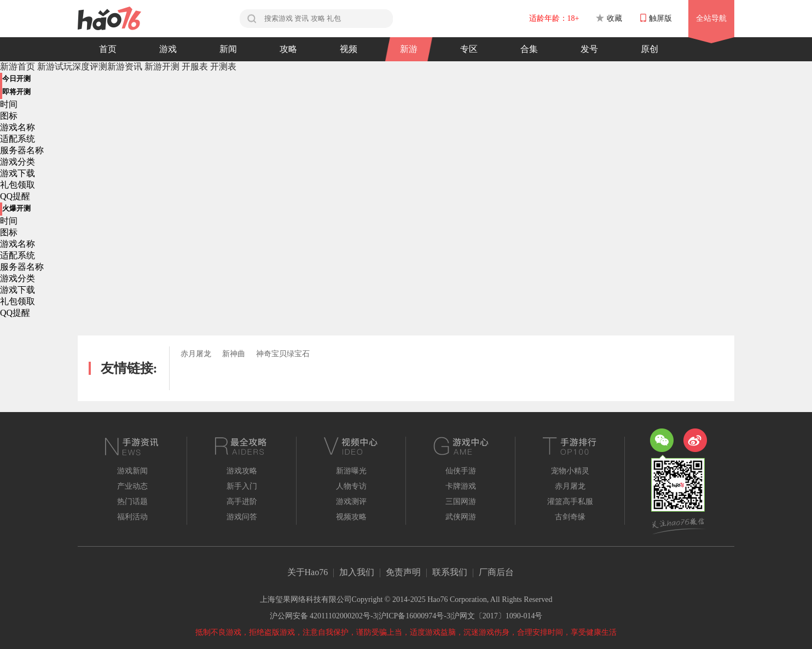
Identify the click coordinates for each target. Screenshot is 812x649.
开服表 (195, 66)
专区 (469, 49)
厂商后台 (496, 572)
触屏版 (656, 18)
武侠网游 (461, 517)
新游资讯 (126, 66)
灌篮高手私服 (570, 502)
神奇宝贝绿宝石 (283, 354)
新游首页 (18, 66)
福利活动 (132, 517)
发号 (589, 49)
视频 (349, 49)
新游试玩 (55, 66)
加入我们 (357, 572)
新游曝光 (351, 471)
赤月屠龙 (196, 354)
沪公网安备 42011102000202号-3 (323, 616)
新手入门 (242, 486)
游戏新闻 (132, 471)
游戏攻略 (242, 471)
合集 (529, 49)
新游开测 (162, 66)
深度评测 (90, 66)
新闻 (228, 49)
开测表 (223, 66)
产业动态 (132, 486)
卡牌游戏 (461, 486)
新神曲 (234, 354)
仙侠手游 (461, 471)
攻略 (288, 49)
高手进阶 (242, 502)
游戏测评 (351, 502)
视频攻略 (351, 517)
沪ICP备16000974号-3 (414, 616)
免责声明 (403, 572)
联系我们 (450, 572)
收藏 (609, 18)
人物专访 (351, 486)
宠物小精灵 (570, 471)
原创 (649, 49)
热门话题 (132, 502)
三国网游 (461, 502)
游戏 (168, 49)
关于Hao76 (308, 572)
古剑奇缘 (570, 517)
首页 (108, 49)
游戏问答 (242, 517)
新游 (409, 49)
